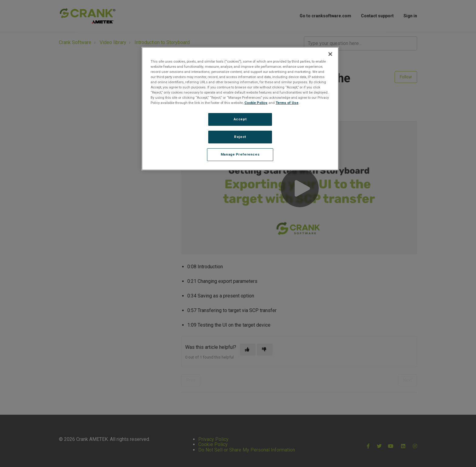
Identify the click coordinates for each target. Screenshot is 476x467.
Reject (240, 137)
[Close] (330, 54)
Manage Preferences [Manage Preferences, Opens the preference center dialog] (240, 154)
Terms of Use (287, 103)
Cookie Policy (256, 103)
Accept (240, 119)
